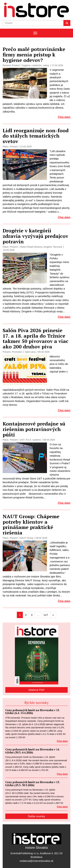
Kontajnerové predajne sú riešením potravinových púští (34, 429)
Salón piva (30, 352)
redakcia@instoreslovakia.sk (36, 861)
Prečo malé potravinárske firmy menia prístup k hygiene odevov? (34, 55)
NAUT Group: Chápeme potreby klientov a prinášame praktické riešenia (31, 524)
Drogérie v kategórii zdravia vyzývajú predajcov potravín (35, 236)
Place (6, 147)
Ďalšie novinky (37, 816)
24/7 (22, 440)
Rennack (58, 247)
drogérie (48, 247)
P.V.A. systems (33, 440)
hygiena (26, 65)
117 (46, 615)
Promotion (17, 352)
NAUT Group (27, 538)
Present (7, 65)
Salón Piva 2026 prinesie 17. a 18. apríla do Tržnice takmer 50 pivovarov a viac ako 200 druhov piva (36, 338)
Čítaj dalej (64, 117)
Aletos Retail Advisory (31, 247)
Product (16, 65)
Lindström (37, 65)
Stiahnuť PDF (37, 690)
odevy (46, 65)
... (38, 615)
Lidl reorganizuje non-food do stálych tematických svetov (36, 136)
